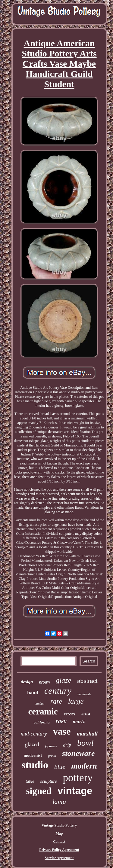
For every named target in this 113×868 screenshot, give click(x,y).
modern (84, 766)
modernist (33, 755)
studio (35, 765)
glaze (63, 680)
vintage (75, 791)
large (76, 701)
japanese (51, 746)
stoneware (78, 753)
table (30, 781)
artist (86, 714)
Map (59, 833)
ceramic (43, 711)
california (42, 722)
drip (67, 745)
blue (60, 767)
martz (79, 722)
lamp (59, 801)
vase (62, 731)
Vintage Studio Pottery (59, 825)
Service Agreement (59, 858)
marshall (87, 734)
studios (39, 704)
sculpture (48, 781)
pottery (78, 778)
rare (56, 701)
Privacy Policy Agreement (59, 850)
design (27, 682)
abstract (87, 681)
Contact (59, 842)
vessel (70, 714)
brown (44, 682)
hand (33, 693)
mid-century (34, 734)
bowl (85, 743)
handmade (84, 694)
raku (61, 721)
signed (39, 791)
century (58, 691)
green (52, 756)
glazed (32, 745)
